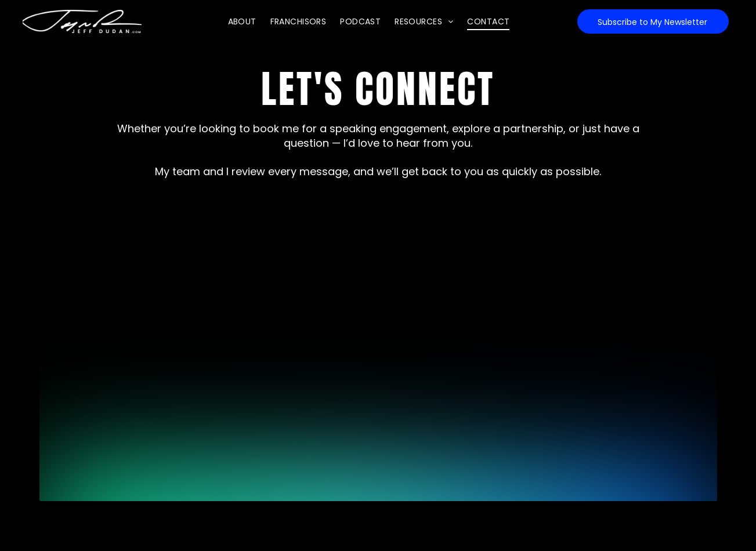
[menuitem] (242, 22)
